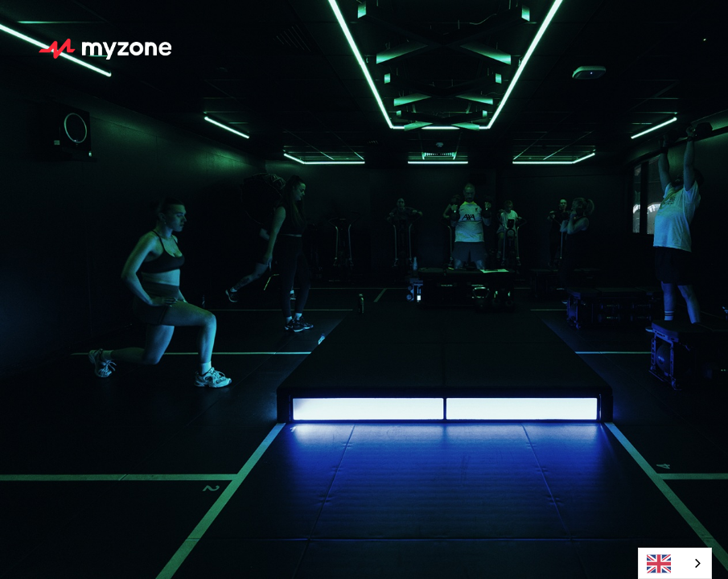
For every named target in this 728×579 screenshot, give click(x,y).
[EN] (675, 563)
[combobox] (675, 563)
